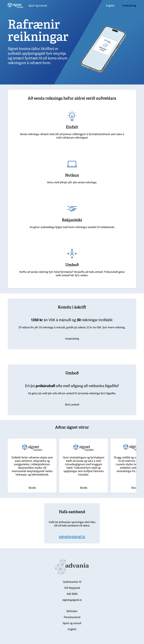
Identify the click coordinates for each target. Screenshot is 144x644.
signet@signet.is (72, 537)
